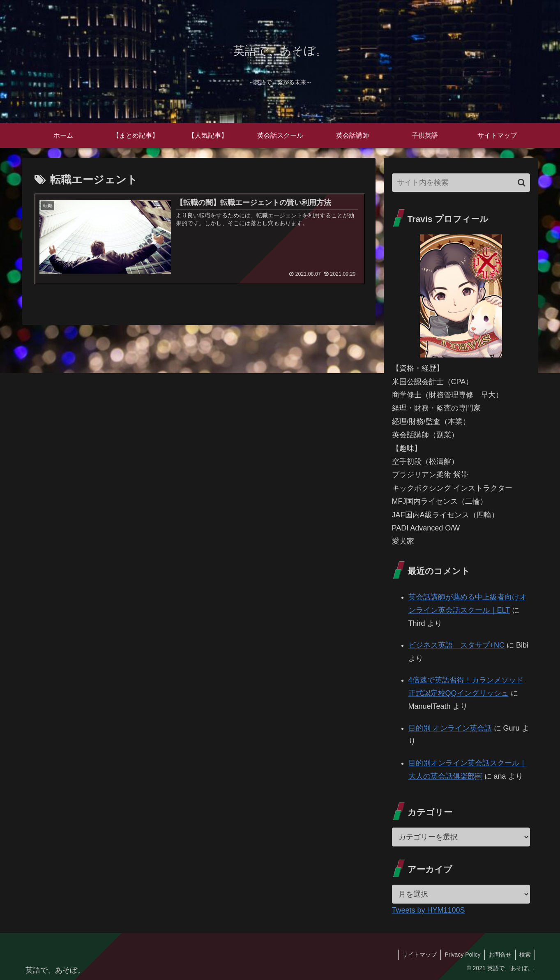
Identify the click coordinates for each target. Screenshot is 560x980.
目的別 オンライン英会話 (450, 728)
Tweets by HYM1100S (429, 910)
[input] (461, 183)
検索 (525, 955)
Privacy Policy (460, 955)
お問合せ (499, 955)
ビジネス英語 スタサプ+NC (457, 645)
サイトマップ (417, 955)
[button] (522, 183)
